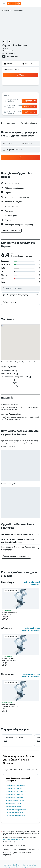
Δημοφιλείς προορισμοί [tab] (14, 770)
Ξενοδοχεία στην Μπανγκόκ (16, 816)
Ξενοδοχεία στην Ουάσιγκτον (16, 791)
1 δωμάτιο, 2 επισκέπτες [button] (14, 69)
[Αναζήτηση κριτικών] (22, 288)
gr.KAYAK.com (7, 865)
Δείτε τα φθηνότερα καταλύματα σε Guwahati (31, 629)
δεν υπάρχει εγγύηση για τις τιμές (14, 839)
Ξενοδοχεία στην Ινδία (11, 867)
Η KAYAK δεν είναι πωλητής (22, 846)
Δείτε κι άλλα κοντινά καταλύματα (32, 583)
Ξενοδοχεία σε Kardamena (15, 801)
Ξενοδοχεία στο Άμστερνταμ (16, 810)
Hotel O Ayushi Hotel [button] (9, 612)
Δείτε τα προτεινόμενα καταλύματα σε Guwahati (31, 675)
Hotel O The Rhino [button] (8, 658)
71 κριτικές (14, 56)
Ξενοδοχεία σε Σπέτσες (14, 807)
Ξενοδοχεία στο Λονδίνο (14, 813)
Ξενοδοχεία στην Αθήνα (14, 788)
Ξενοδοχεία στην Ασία (29, 865)
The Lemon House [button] (8, 704)
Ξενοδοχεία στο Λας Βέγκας (16, 785)
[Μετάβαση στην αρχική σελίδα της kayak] (14, 3)
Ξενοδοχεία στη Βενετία (14, 794)
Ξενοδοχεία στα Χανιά (14, 804)
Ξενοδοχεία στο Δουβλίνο (15, 797)
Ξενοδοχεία (17, 865)
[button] (4, 3)
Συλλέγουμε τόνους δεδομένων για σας (22, 849)
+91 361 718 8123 (9, 53)
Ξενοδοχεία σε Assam (27, 867)
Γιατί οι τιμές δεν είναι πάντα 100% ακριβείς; (22, 854)
